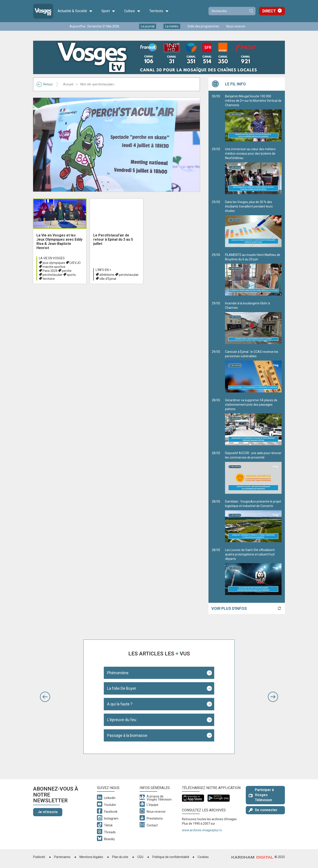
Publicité (39, 857)
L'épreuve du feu (122, 720)
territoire (49, 279)
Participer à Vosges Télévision (261, 795)
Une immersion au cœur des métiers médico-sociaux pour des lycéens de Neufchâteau (253, 171)
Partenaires (62, 857)
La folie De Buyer (122, 688)
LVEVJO (75, 263)
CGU (140, 857)
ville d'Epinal (108, 279)
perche (67, 271)
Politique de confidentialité (171, 857)
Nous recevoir (236, 26)
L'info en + (103, 270)
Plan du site (120, 857)
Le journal (148, 26)
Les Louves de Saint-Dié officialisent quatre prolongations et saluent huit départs (253, 572)
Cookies (203, 857)
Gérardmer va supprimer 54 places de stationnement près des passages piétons (253, 422)
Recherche (251, 11)
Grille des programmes (203, 26)
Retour (45, 84)
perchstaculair (53, 275)
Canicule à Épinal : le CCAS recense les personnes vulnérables (253, 371)
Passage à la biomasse (127, 735)
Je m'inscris (48, 812)
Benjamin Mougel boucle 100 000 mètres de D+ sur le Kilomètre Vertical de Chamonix (253, 118)
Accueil (68, 84)
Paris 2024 (50, 271)
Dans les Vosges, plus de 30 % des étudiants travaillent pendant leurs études (253, 224)
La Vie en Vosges (52, 258)
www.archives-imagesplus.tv (202, 830)
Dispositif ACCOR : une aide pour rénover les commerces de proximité (253, 472)
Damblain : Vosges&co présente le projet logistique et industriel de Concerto (253, 521)
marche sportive (54, 267)
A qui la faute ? (120, 704)
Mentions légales (91, 857)
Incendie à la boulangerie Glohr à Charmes (253, 323)
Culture (132, 11)
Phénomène (118, 673)
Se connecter (263, 810)
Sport (108, 11)
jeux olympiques (54, 263)
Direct (269, 11)
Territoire (159, 11)
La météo (172, 26)
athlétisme (107, 275)
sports (71, 275)
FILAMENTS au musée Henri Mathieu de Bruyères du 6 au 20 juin (253, 274)
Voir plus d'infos (229, 608)
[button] (45, 697)
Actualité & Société (75, 11)
